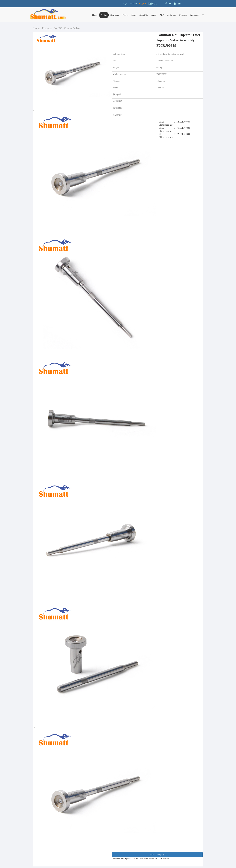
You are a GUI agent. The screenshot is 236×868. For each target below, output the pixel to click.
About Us (144, 15)
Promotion (195, 15)
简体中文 (152, 4)
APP (162, 15)
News (134, 15)
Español (133, 4)
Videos (125, 15)
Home (95, 15)
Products (47, 28)
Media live (171, 15)
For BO (58, 28)
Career (154, 15)
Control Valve (72, 28)
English (142, 4)
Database (183, 15)
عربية (125, 4)
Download (115, 15)
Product (104, 15)
